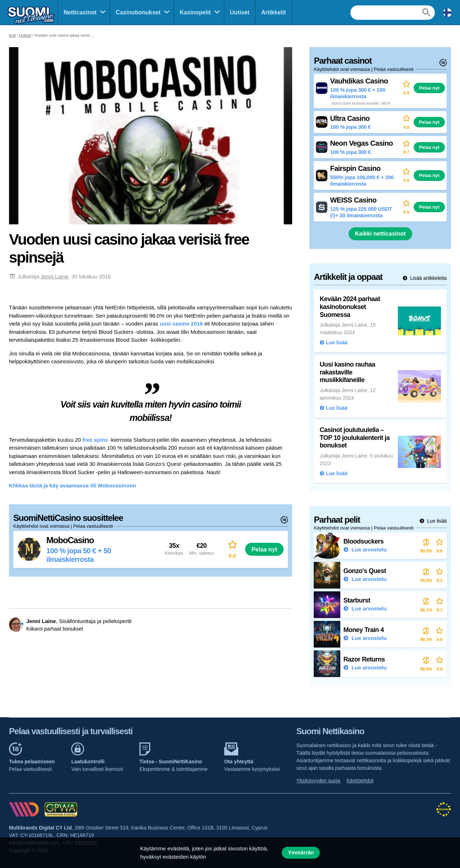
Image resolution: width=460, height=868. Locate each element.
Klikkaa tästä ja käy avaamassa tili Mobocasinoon (73, 485)
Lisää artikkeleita (428, 278)
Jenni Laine (54, 276)
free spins (95, 440)
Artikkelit (273, 12)
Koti (12, 35)
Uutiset (240, 12)
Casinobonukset (138, 12)
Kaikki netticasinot (380, 234)
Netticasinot (80, 12)
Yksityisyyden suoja (318, 781)
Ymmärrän (301, 853)
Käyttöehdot (360, 781)
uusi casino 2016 (181, 324)
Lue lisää (436, 521)
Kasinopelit (195, 12)
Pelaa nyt (264, 549)
